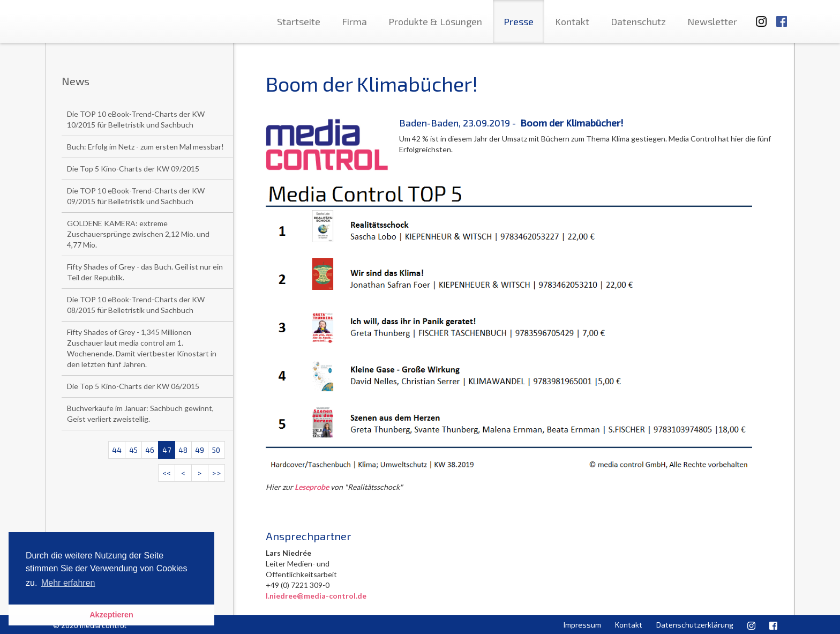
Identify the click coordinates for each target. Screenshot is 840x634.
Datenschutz (638, 21)
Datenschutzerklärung (695, 625)
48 (183, 450)
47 (167, 450)
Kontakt (572, 21)
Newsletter (712, 21)
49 (200, 450)
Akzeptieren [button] (111, 615)
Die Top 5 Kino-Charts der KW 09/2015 (133, 169)
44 (117, 450)
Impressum (582, 625)
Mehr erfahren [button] (68, 583)
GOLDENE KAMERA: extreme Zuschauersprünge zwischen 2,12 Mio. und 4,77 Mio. (138, 234)
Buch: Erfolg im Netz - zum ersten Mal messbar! (145, 147)
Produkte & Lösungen (435, 21)
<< (167, 473)
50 (216, 450)
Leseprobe (312, 487)
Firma (354, 21)
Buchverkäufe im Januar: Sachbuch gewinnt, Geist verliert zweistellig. (140, 413)
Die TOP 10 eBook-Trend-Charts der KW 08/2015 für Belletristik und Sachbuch (136, 305)
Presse (519, 21)
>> (216, 473)
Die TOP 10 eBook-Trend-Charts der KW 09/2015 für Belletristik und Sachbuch (136, 196)
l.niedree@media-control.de (316, 596)
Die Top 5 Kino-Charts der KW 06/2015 (133, 386)
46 (150, 450)
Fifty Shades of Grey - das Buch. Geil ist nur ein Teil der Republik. (145, 272)
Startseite (299, 21)
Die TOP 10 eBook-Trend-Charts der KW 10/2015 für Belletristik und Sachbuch (136, 119)
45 (133, 450)
